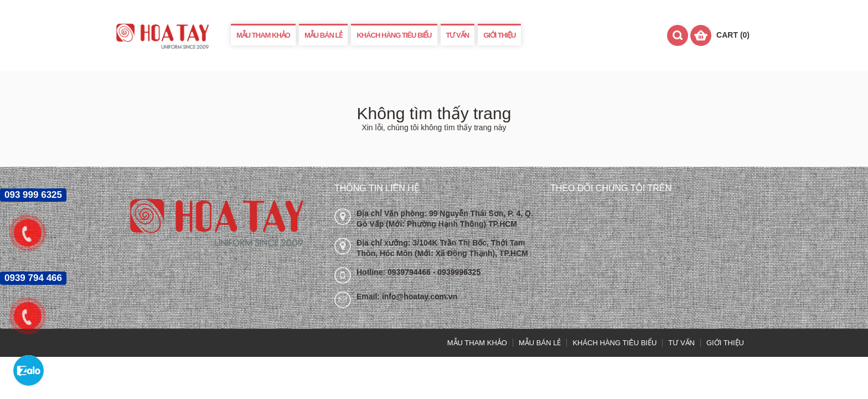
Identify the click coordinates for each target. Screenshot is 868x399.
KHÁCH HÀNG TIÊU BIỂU (394, 35)
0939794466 (410, 272)
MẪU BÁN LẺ (324, 35)
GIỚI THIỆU (499, 35)
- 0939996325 (457, 272)
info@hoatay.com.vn (420, 296)
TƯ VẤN (458, 35)
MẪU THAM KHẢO (263, 35)
